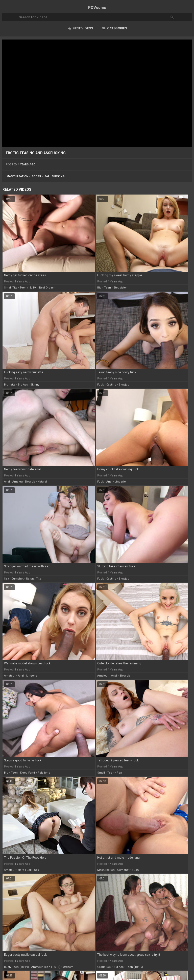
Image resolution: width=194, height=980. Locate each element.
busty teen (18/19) (16, 967)
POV (97, 8)
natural (42, 482)
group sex (104, 967)
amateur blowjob (24, 482)
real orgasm (48, 288)
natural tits (33, 579)
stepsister (120, 288)
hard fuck (25, 870)
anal (7, 482)
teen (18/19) (28, 288)
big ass (23, 385)
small (101, 773)
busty (135, 870)
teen (107, 288)
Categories (114, 28)
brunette (10, 385)
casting (111, 385)
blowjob (124, 385)
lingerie (120, 482)
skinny (35, 385)
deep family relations (35, 773)
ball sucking (54, 176)
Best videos (80, 28)
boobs (36, 176)
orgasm (68, 967)
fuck (101, 385)
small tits (11, 288)
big (99, 288)
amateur (10, 676)
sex (6, 579)
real (120, 773)
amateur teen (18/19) (46, 967)
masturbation (17, 176)
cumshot (17, 579)
